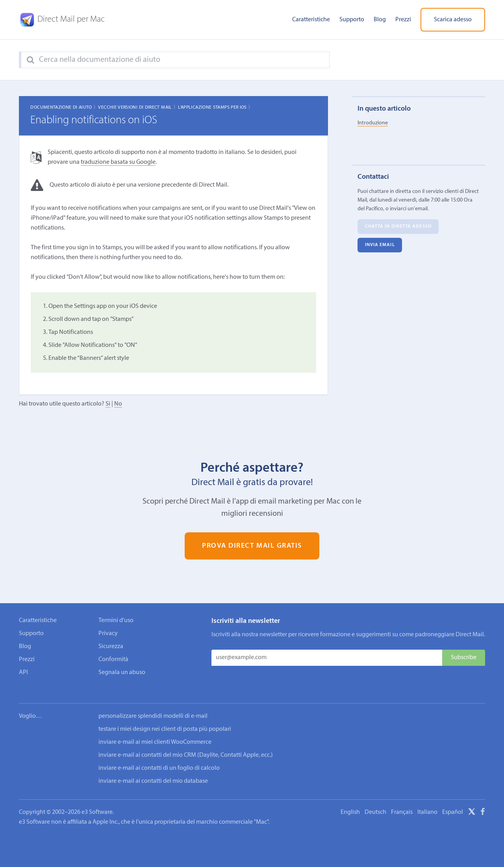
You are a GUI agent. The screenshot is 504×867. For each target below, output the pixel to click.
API (23, 672)
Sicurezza (111, 647)
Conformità (113, 660)
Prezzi (403, 20)
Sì (108, 404)
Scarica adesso (453, 20)
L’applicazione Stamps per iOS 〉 (215, 107)
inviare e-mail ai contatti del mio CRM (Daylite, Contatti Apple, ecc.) (186, 745)
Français (402, 802)
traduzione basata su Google (118, 162)
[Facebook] (483, 802)
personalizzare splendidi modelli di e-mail (153, 706)
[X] (472, 802)
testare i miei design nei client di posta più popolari (165, 719)
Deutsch (375, 802)
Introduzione (373, 123)
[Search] (31, 60)
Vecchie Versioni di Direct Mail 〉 (138, 107)
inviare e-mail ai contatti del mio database (153, 771)
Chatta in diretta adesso (398, 227)
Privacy (108, 634)
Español (453, 802)
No (118, 404)
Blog (380, 20)
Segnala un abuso (122, 672)
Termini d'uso (116, 621)
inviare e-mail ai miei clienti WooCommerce (155, 732)
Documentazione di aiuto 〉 (64, 107)
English (350, 802)
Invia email (380, 245)
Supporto (352, 20)
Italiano (427, 802)
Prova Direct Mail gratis (252, 546)
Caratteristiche (311, 20)
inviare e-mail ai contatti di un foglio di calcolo (159, 758)
